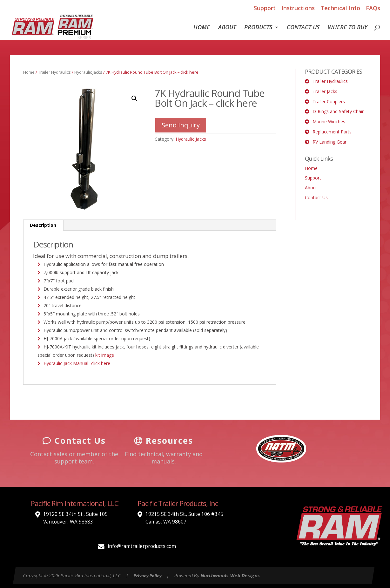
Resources (164, 441)
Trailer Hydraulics (54, 72)
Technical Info (340, 8)
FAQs (373, 8)
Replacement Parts (332, 132)
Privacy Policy (148, 576)
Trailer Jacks (325, 91)
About (227, 28)
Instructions (298, 8)
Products (258, 28)
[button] (134, 98)
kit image (105, 355)
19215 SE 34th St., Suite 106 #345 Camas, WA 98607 (184, 518)
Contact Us (303, 28)
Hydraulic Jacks (88, 72)
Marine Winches (329, 122)
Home (202, 28)
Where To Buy (348, 28)
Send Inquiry (181, 125)
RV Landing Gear (329, 142)
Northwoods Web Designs (231, 575)
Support (265, 8)
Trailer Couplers (329, 101)
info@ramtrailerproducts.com (142, 546)
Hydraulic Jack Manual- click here (77, 363)
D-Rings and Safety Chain (339, 111)
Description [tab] (43, 225)
